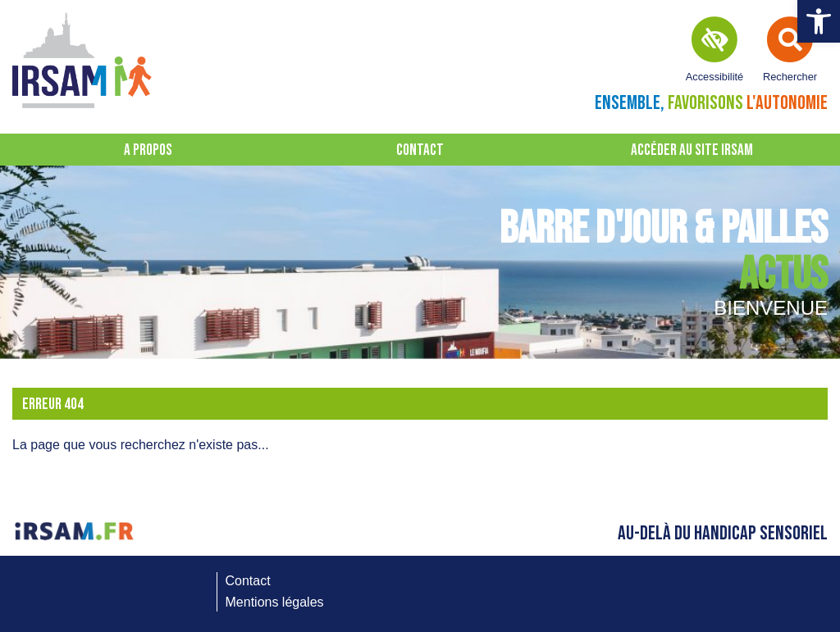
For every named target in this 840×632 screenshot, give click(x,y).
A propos (148, 150)
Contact (420, 150)
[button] (819, 21)
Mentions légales (275, 602)
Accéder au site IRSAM (692, 150)
